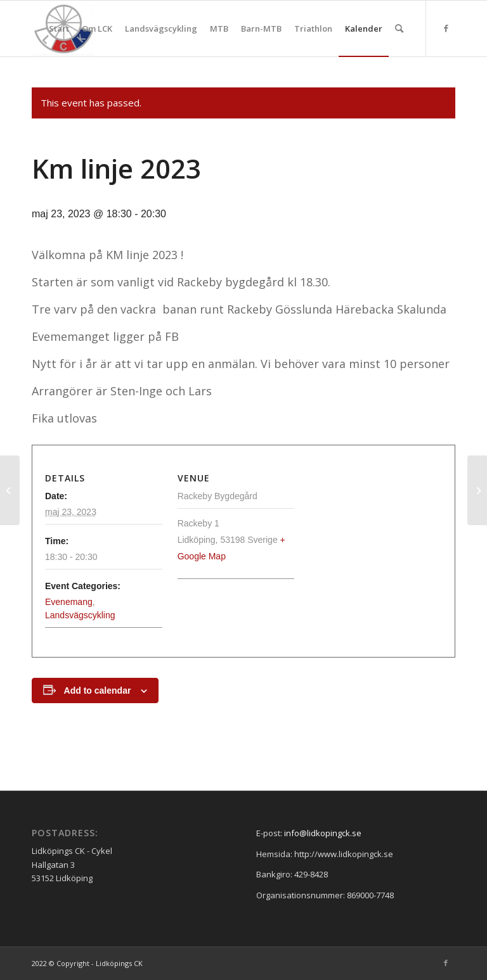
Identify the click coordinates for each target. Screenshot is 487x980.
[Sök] (399, 29)
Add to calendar (98, 690)
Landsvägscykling (80, 615)
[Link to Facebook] (446, 28)
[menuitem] (59, 29)
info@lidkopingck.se (323, 833)
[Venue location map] (368, 540)
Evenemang (69, 602)
